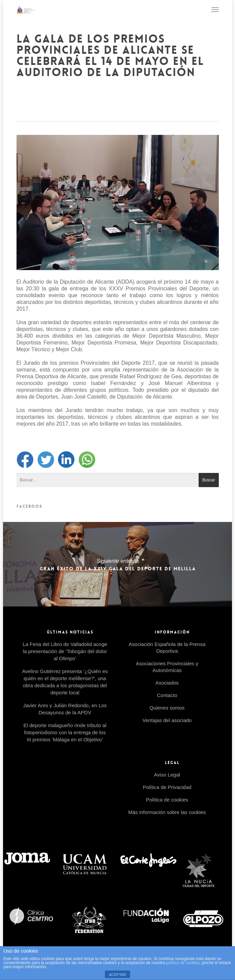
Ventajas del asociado (167, 720)
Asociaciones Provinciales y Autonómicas (167, 667)
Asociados (167, 683)
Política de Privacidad (167, 787)
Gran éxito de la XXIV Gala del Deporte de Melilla (117, 564)
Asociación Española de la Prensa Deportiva (167, 648)
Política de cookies (167, 800)
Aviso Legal (167, 775)
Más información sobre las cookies (167, 812)
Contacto (167, 695)
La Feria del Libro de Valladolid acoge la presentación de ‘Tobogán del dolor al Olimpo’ (65, 651)
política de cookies (183, 963)
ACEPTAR (117, 975)
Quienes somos (167, 708)
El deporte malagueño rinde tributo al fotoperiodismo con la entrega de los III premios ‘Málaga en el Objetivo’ (65, 732)
